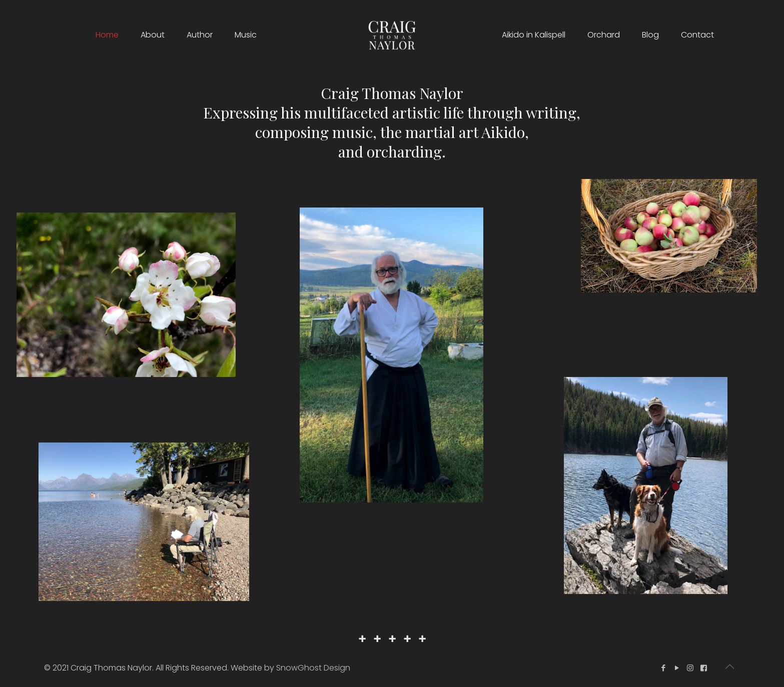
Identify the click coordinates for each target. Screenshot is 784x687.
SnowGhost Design (313, 668)
